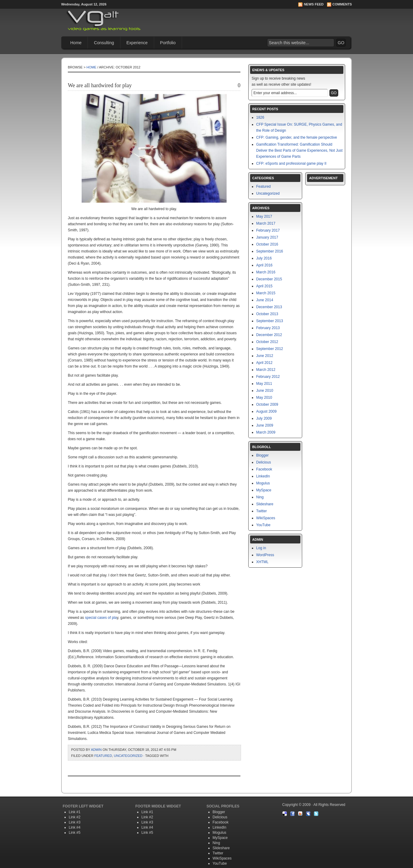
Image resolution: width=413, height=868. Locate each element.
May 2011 (264, 384)
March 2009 (266, 432)
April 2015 (264, 286)
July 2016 (264, 258)
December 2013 (269, 307)
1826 (260, 117)
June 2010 (265, 391)
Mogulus (263, 483)
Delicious (264, 462)
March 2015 (266, 293)
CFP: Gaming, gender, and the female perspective (297, 137)
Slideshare (265, 504)
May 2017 (264, 216)
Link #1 (75, 812)
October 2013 (267, 314)
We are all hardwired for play (100, 85)
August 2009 (266, 411)
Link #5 (75, 833)
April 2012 (264, 363)
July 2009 (264, 418)
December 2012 (269, 335)
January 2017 (267, 237)
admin (96, 750)
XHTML (262, 562)
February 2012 (268, 377)
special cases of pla (101, 618)
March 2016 (266, 272)
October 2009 (267, 404)
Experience (137, 43)
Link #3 (75, 822)
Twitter (261, 511)
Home (76, 43)
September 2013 (270, 321)
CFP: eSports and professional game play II (291, 163)
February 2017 (268, 230)
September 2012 (270, 349)
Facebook (264, 469)
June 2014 (265, 300)
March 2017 (266, 223)
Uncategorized (128, 756)
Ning (260, 497)
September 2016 (270, 251)
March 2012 (266, 370)
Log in (261, 548)
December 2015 (269, 279)
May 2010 (264, 398)
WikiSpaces (266, 518)
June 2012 (265, 356)
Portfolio (168, 43)
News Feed (314, 4)
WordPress (265, 555)
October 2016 (267, 244)
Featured (103, 756)
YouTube (263, 525)
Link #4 (75, 827)
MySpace (264, 490)
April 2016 (264, 265)
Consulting (104, 43)
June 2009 (265, 425)
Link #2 (75, 817)
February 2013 (268, 328)
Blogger (262, 455)
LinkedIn (263, 476)
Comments (342, 4)
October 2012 (267, 342)
